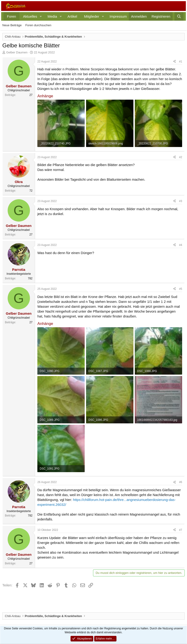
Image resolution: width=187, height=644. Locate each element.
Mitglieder (92, 16)
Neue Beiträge (12, 25)
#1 (181, 62)
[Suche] (179, 16)
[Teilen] (174, 62)
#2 (181, 157)
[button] (41, 16)
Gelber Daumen (17, 52)
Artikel (72, 16)
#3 (181, 201)
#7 (181, 530)
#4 (181, 245)
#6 (181, 482)
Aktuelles (30, 16)
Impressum (118, 16)
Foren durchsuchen (38, 25)
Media (52, 16)
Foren (11, 16)
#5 (181, 289)
